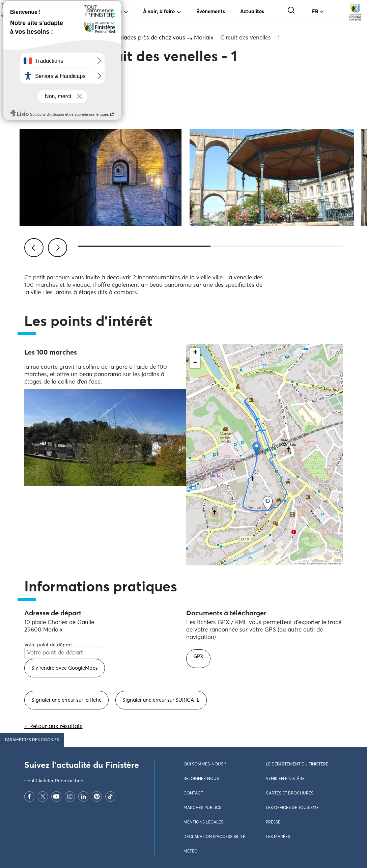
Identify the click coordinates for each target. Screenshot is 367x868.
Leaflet (299, 564)
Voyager (79, 12)
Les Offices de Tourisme (292, 808)
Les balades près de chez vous (145, 38)
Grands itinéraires (73, 38)
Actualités (252, 12)
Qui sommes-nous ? (205, 764)
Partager (44, 79)
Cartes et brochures (290, 793)
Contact (193, 793)
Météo (191, 851)
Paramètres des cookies (32, 740)
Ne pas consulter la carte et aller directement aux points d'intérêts (273, 569)
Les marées (278, 837)
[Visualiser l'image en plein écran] (101, 177)
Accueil (31, 38)
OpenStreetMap (318, 564)
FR (315, 12)
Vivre (116, 12)
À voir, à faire (159, 12)
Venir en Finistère (285, 779)
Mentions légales (203, 822)
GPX (198, 657)
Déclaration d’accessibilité (214, 837)
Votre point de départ (48, 645)
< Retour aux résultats (53, 726)
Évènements (211, 12)
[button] (257, 448)
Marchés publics (202, 808)
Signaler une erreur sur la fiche (66, 700)
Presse (273, 822)
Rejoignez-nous (201, 779)
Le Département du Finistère (297, 764)
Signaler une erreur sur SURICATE (161, 700)
